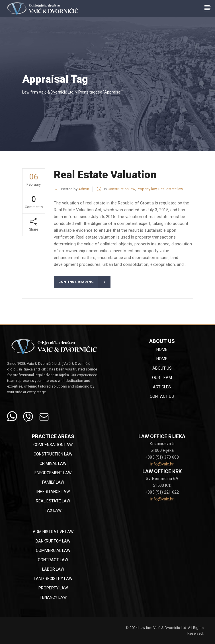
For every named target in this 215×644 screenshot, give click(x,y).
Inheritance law (53, 492)
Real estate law (171, 189)
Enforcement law (53, 473)
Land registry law (53, 579)
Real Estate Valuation (105, 175)
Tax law (53, 510)
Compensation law (53, 445)
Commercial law (53, 550)
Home (162, 349)
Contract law (53, 560)
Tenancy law (53, 597)
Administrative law (53, 532)
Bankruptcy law (53, 541)
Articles (162, 387)
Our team (162, 378)
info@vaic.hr (162, 464)
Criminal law (53, 463)
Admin (84, 189)
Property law (147, 189)
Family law (53, 482)
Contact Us (162, 396)
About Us (162, 368)
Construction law (121, 189)
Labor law (53, 569)
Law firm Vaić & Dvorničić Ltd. (48, 92)
